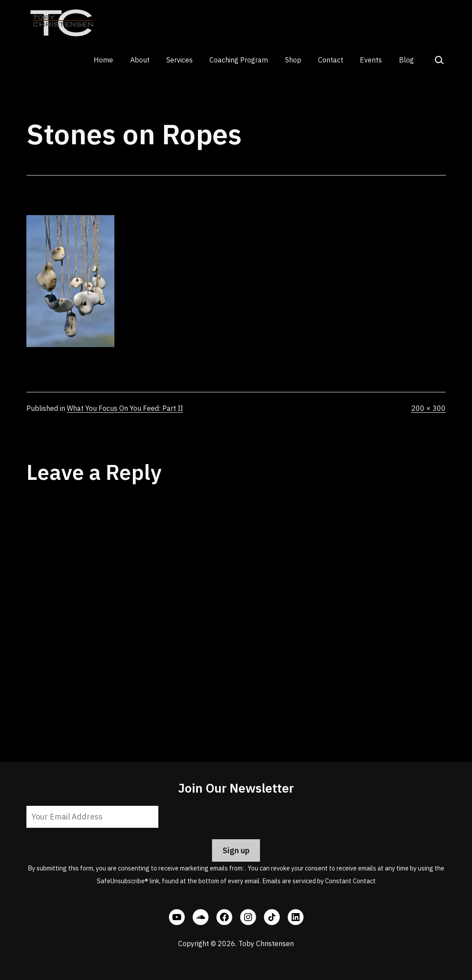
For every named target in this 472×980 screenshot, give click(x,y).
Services (179, 60)
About (140, 60)
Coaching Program (239, 60)
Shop (293, 60)
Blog (406, 60)
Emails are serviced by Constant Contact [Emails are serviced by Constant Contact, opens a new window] (319, 881)
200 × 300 (428, 408)
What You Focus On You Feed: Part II (125, 408)
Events (371, 60)
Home (103, 60)
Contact (331, 60)
